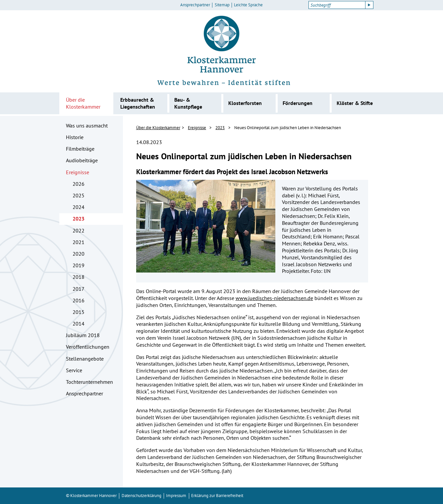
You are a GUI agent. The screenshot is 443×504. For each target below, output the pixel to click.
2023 (79, 219)
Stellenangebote (85, 359)
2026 (79, 184)
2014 (79, 324)
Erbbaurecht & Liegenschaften (138, 103)
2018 (79, 277)
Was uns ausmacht (87, 126)
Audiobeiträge (82, 160)
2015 (79, 312)
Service (74, 370)
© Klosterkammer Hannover (91, 496)
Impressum (176, 496)
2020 (79, 254)
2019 (79, 265)
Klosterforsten (245, 103)
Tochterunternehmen (89, 382)
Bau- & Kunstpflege (188, 103)
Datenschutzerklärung (141, 496)
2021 (79, 242)
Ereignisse (78, 172)
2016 (79, 300)
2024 (79, 207)
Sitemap (222, 5)
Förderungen (298, 103)
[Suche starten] (369, 5)
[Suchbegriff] (337, 5)
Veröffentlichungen (88, 347)
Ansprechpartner (195, 5)
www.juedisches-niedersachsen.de (274, 298)
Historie (75, 137)
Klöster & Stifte (355, 103)
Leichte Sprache (248, 5)
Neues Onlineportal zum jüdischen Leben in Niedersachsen (288, 128)
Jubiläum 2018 (83, 335)
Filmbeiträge (80, 149)
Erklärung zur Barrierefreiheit (217, 496)
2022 (79, 230)
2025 (79, 195)
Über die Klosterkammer (83, 103)
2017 (79, 289)
